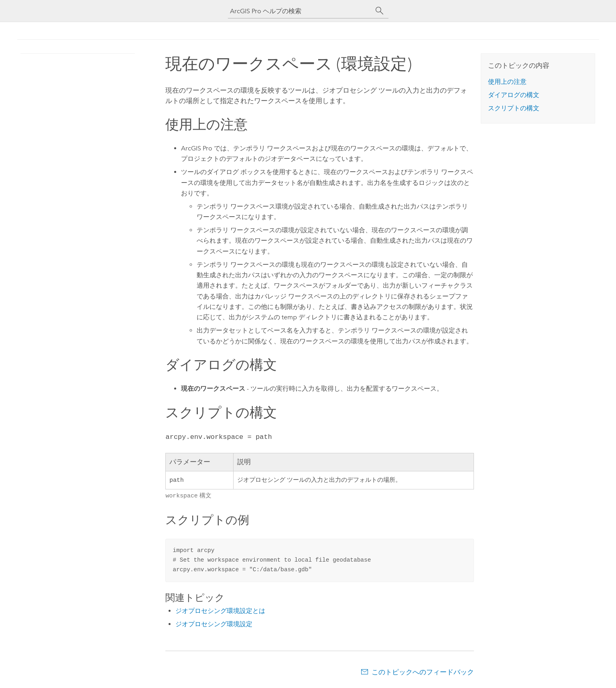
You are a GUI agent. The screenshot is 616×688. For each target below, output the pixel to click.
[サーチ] (380, 11)
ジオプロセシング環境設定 (214, 624)
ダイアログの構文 (514, 95)
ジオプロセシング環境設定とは (220, 611)
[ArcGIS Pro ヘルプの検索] (300, 11)
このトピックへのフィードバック (423, 672)
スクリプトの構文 (514, 108)
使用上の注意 (507, 82)
